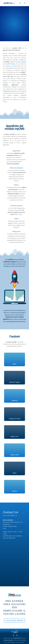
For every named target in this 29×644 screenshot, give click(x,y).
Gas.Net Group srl (9, 640)
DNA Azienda (17, 638)
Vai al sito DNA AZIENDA (14, 621)
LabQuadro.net (8, 91)
